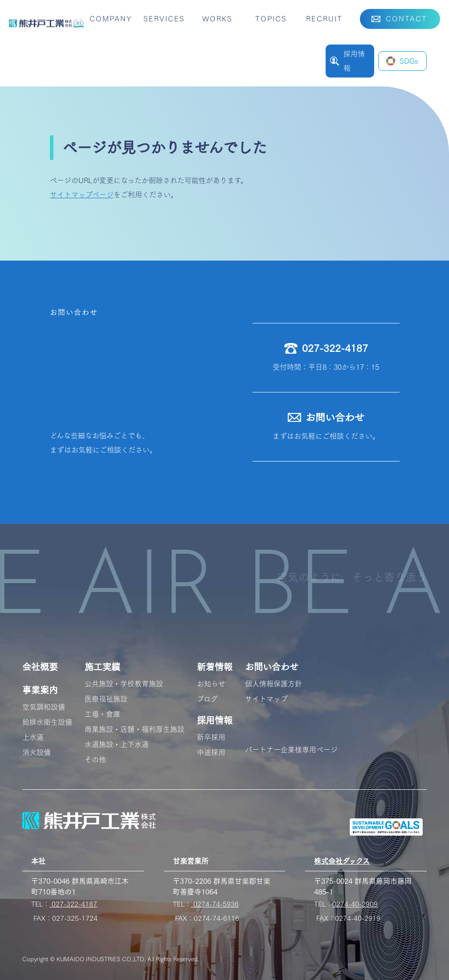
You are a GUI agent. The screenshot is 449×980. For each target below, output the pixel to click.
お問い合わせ (272, 667)
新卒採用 (211, 737)
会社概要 (40, 667)
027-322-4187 (73, 904)
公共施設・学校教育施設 (124, 684)
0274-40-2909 (355, 904)
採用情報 (215, 720)
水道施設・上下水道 (117, 744)
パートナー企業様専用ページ (291, 750)
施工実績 (102, 667)
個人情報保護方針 (273, 684)
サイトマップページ (82, 195)
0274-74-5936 (215, 904)
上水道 (33, 737)
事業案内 (40, 690)
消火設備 (37, 752)
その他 (95, 759)
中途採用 (211, 752)
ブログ (207, 699)
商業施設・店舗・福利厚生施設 (135, 729)
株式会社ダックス (342, 861)
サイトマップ (266, 699)
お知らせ (211, 684)
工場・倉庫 (102, 714)
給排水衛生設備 (47, 722)
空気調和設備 (44, 707)
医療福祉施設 (106, 699)
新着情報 (215, 667)
